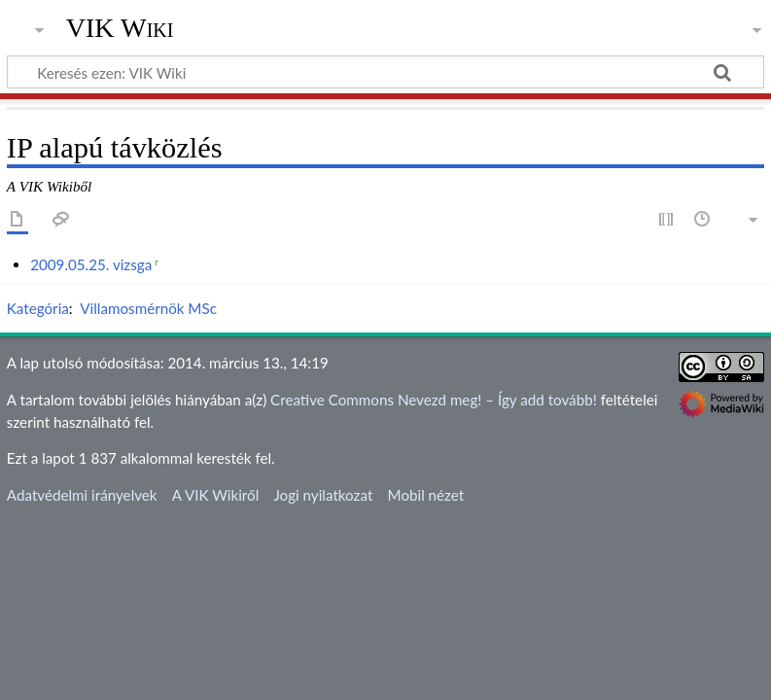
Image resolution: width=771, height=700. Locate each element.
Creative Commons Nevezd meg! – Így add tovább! (434, 400)
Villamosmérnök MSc (148, 308)
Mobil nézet (426, 495)
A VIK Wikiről (215, 495)
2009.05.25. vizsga (91, 264)
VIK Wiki (120, 28)
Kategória (38, 308)
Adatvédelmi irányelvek (82, 495)
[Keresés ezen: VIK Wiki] (385, 72)
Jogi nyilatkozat (323, 495)
